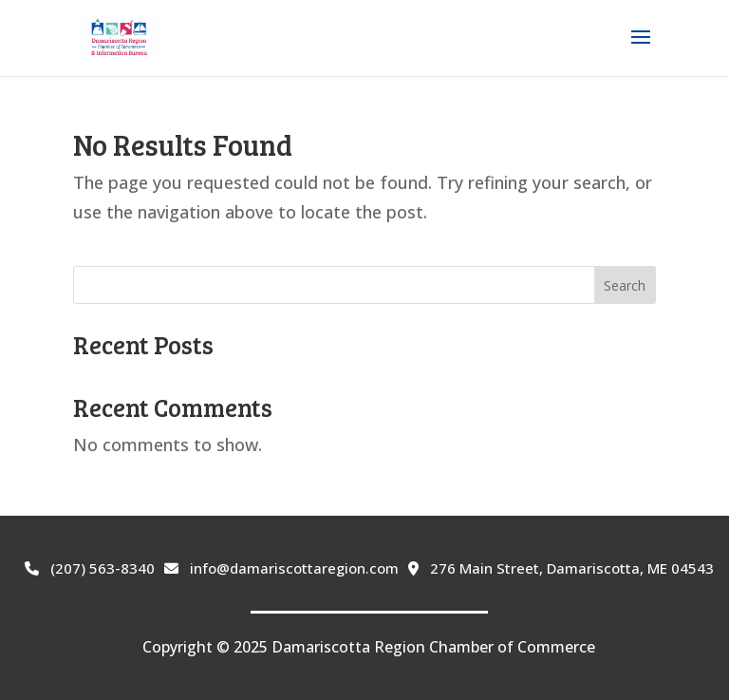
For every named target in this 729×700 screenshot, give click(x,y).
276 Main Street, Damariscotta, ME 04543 (561, 568)
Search (625, 285)
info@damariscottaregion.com (281, 568)
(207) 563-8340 (90, 568)
